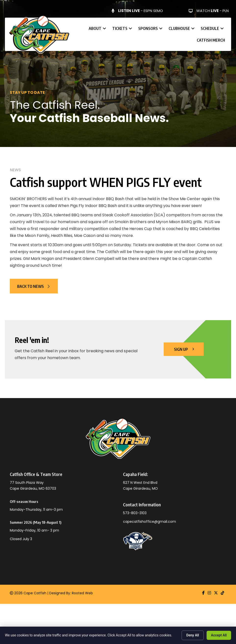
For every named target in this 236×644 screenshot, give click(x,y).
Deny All (193, 635)
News (15, 170)
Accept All (219, 635)
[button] (104, 29)
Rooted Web (82, 593)
